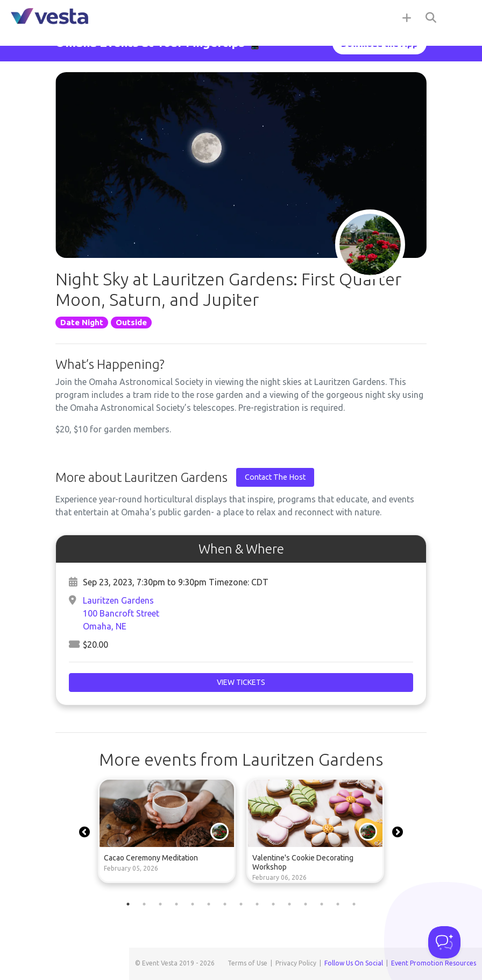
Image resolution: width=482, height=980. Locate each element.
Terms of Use (247, 963)
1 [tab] (128, 904)
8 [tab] (241, 904)
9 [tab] (257, 904)
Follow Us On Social (354, 963)
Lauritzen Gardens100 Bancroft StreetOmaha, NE (121, 613)
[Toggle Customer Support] (444, 942)
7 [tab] (225, 904)
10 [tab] (273, 904)
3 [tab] (160, 904)
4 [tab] (176, 904)
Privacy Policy (296, 963)
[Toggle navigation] (460, 17)
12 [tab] (306, 904)
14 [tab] (338, 904)
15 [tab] (354, 904)
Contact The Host (275, 477)
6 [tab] (209, 904)
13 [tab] (322, 904)
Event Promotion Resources (434, 963)
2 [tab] (144, 904)
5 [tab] (193, 904)
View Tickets (241, 682)
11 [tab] (289, 904)
